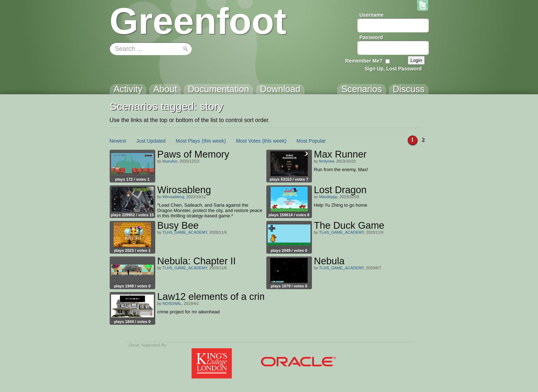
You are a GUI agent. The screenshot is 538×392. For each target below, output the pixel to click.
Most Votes (248, 141)
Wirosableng (173, 197)
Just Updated (151, 141)
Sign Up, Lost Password (393, 69)
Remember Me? (364, 61)
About (134, 345)
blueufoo (170, 161)
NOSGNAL (172, 303)
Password (371, 37)
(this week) (214, 141)
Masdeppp (328, 197)
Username (372, 15)
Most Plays (188, 141)
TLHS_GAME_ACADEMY (185, 232)
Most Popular (311, 141)
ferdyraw (327, 161)
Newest (118, 141)
